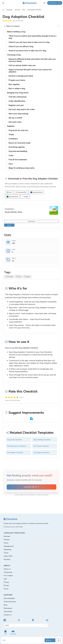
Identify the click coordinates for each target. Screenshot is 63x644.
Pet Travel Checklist (41, 446)
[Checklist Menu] (3, 3)
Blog (5, 605)
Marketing (7, 549)
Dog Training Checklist (42, 440)
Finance (6, 540)
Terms (6, 589)
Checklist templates (14, 533)
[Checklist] (30, 3)
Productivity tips (10, 602)
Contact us (8, 615)
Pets (24, 10)
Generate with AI (31, 487)
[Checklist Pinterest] (33, 620)
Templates (9, 10)
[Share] (58, 640)
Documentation (9, 598)
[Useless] (6, 397)
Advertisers (8, 612)
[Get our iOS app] (6, 632)
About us (7, 569)
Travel (6, 553)
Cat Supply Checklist (41, 453)
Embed (25, 197)
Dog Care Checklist (15, 440)
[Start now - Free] (55, 3)
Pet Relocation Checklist (17, 446)
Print (9, 192)
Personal (17, 10)
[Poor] (9, 397)
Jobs (5, 579)
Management (9, 546)
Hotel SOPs (8, 556)
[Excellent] (17, 397)
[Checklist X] (19, 620)
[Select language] (26, 625)
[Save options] (54, 640)
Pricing (6, 582)
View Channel (31, 221)
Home (6, 543)
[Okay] (12, 397)
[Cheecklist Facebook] (5, 620)
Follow (9, 225)
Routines (7, 559)
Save (49, 640)
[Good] (15, 397)
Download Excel (12, 197)
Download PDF (21, 192)
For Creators (8, 576)
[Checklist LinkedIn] (47, 620)
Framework (8, 572)
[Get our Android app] (13, 632)
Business (7, 536)
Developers (8, 608)
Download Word (36, 192)
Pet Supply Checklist (15, 453)
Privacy (6, 585)
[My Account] (45, 3)
